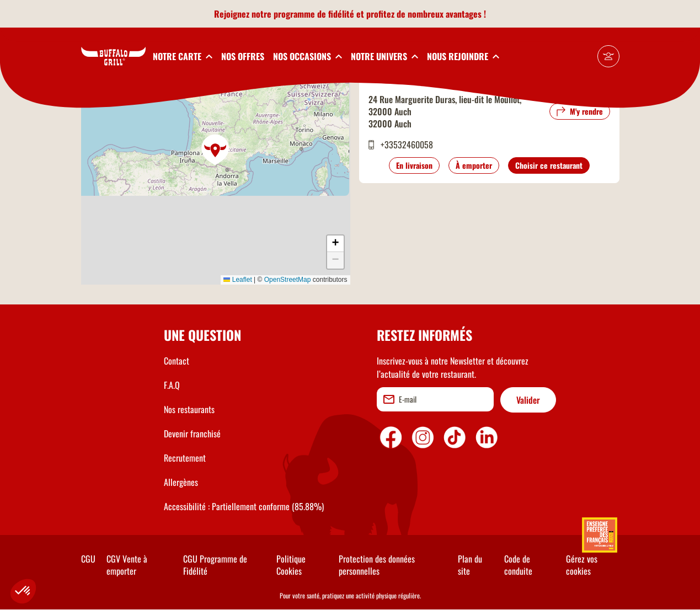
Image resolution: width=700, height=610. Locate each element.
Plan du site (470, 565)
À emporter (474, 165)
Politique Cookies (291, 565)
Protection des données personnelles (377, 565)
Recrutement (185, 458)
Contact (177, 361)
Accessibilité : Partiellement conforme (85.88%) (244, 506)
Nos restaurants (189, 409)
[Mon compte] (608, 56)
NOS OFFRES (243, 56)
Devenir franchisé (192, 434)
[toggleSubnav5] (463, 56)
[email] (435, 399)
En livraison (414, 165)
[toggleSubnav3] (308, 56)
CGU (88, 559)
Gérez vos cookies (582, 565)
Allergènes (181, 482)
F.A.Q (172, 385)
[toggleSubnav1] (183, 56)
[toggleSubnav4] (384, 56)
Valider (528, 400)
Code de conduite (518, 565)
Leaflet (237, 280)
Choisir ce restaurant (549, 165)
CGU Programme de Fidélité (215, 565)
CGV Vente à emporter (127, 565)
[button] (216, 150)
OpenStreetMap (288, 280)
